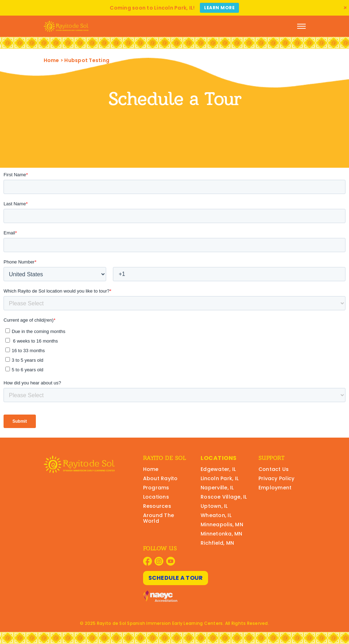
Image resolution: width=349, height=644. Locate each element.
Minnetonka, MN (222, 534)
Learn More (219, 8)
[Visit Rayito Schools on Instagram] (159, 561)
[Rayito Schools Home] (66, 26)
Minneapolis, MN (222, 524)
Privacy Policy (277, 478)
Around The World (159, 518)
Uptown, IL (214, 506)
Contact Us (274, 469)
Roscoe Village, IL (224, 497)
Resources (157, 506)
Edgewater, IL (218, 469)
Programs (156, 488)
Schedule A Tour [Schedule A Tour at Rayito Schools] (176, 578)
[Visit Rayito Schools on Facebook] (148, 561)
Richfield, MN (217, 543)
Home (51, 60)
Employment (275, 488)
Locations (156, 497)
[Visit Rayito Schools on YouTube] (171, 561)
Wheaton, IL (216, 515)
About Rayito (160, 478)
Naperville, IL (217, 488)
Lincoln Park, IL (220, 478)
